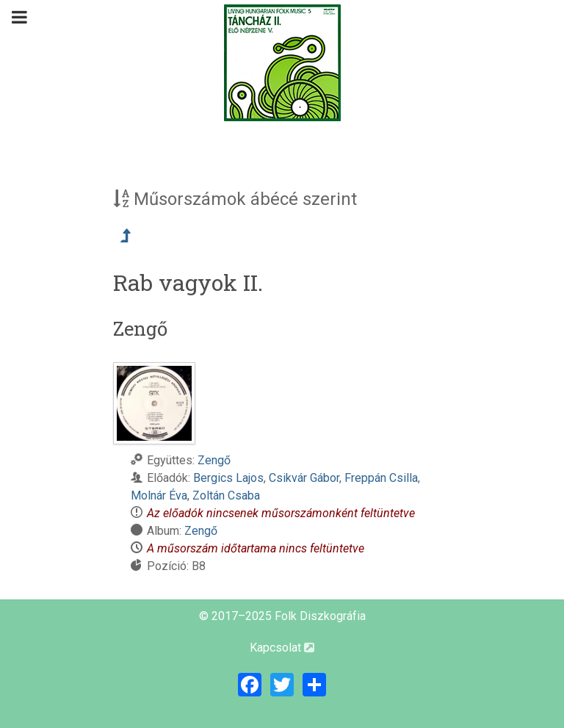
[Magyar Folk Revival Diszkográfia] (282, 63)
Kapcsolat (282, 648)
